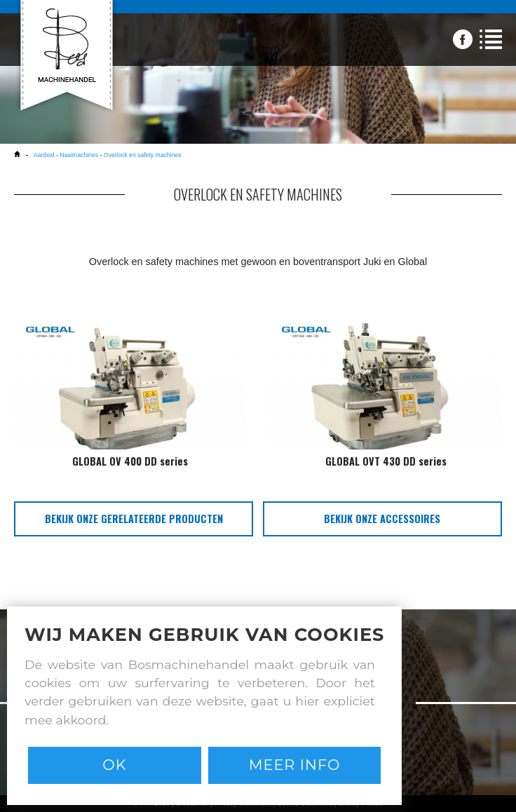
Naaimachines (79, 155)
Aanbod (45, 155)
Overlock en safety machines (143, 155)
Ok (114, 765)
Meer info (295, 765)
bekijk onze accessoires (382, 519)
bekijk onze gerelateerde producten (134, 519)
